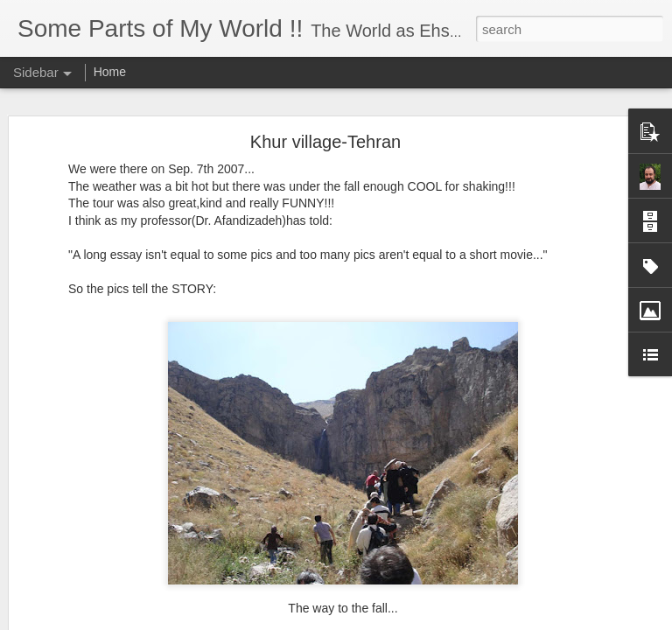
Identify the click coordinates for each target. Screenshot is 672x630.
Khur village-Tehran (325, 142)
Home (110, 72)
